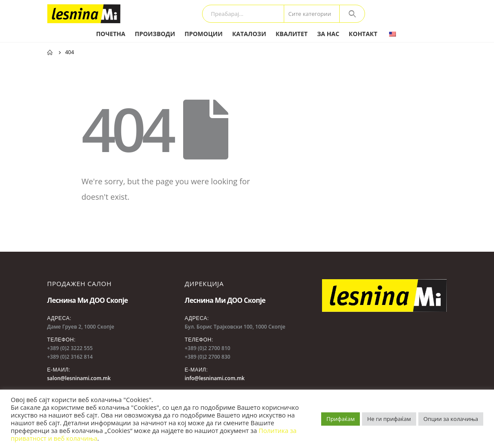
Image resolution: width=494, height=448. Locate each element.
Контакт (363, 34)
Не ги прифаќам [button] (389, 419)
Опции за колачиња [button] (451, 419)
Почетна (110, 34)
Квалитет (291, 34)
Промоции (204, 34)
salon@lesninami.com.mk (79, 378)
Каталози (249, 34)
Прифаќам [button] (341, 419)
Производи (155, 34)
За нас (328, 34)
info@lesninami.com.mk (214, 378)
